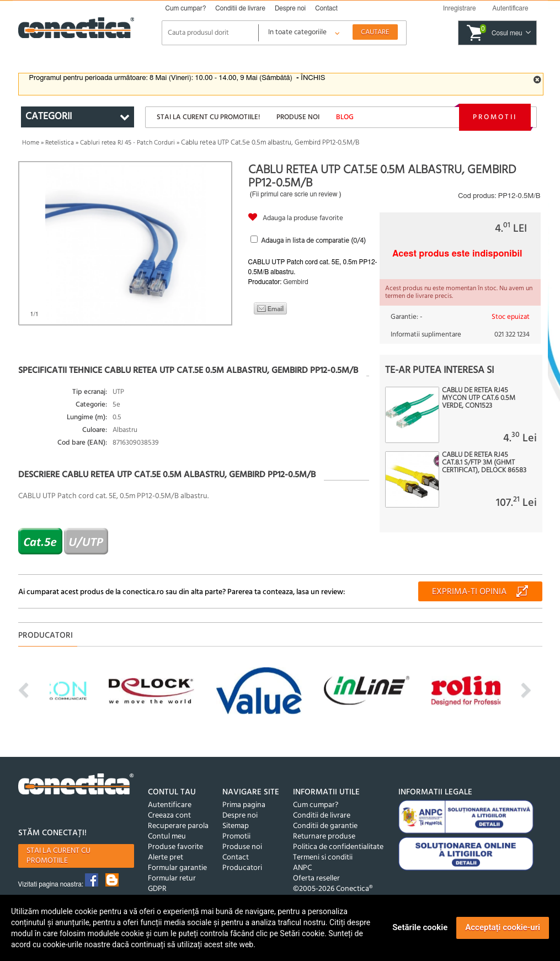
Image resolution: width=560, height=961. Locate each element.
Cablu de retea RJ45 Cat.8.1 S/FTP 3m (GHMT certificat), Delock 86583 (484, 463)
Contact (326, 8)
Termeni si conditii (323, 858)
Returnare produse (324, 837)
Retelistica (60, 143)
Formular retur (172, 879)
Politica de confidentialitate (338, 847)
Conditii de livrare (240, 8)
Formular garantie (177, 868)
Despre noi (290, 8)
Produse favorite (175, 847)
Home (31, 143)
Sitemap (236, 826)
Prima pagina (244, 805)
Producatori (242, 868)
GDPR (157, 889)
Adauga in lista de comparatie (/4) (313, 241)
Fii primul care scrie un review (295, 194)
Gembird (295, 282)
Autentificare (170, 805)
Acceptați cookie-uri (503, 927)
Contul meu (167, 837)
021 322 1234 (512, 335)
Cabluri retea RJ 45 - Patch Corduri (127, 143)
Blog (345, 117)
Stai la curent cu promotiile (58, 856)
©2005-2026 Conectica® (333, 889)
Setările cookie (420, 927)
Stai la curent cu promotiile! (208, 117)
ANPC (302, 868)
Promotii (495, 117)
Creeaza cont (169, 816)
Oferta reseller (316, 879)
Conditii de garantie (325, 826)
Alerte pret (166, 858)
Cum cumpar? (186, 8)
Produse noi (298, 117)
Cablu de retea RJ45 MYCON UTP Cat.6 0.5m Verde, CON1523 (479, 398)
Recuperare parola (178, 826)
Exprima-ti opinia (469, 592)
